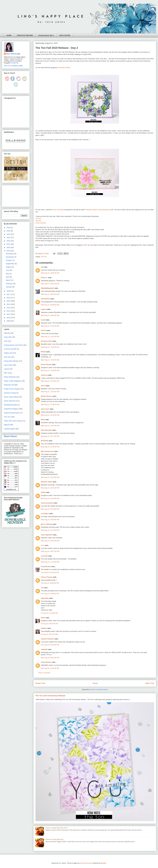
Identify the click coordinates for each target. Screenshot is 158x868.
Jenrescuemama (47, 503)
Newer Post (40, 683)
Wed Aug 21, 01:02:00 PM (50, 415)
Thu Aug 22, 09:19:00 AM (50, 572)
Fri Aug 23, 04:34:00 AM (49, 624)
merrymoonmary (86, 863)
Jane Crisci (45, 409)
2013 (9, 308)
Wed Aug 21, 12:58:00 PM (50, 404)
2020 (9, 247)
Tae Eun (38, 221)
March (9, 280)
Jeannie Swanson (48, 639)
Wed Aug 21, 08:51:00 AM (50, 284)
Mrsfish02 (45, 441)
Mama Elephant (10, 377)
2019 (9, 251)
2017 (9, 294)
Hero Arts (7, 357)
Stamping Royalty (11, 405)
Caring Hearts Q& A (46, 35)
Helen (43, 618)
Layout (6, 369)
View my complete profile (13, 66)
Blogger (104, 863)
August (9, 267)
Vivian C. (44, 278)
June (8, 270)
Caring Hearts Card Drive (13, 345)
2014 (9, 304)
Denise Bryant (46, 364)
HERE (85, 245)
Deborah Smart (47, 482)
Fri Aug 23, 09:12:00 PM (49, 634)
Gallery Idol (8, 353)
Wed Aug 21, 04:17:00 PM (50, 530)
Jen (42, 588)
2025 (9, 231)
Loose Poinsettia (58, 210)
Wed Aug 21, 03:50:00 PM (50, 509)
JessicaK (44, 556)
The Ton (38, 218)
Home (95, 683)
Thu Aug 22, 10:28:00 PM (50, 594)
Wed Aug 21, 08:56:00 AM (50, 294)
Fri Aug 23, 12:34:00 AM (49, 613)
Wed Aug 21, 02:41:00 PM (50, 488)
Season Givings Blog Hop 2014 (56, 828)
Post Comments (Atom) (100, 690)
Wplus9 (7, 425)
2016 (9, 298)
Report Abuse (10, 436)
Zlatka (43, 492)
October (9, 260)
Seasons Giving (10, 393)
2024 (9, 234)
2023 (9, 238)
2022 (9, 241)
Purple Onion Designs (12, 389)
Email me (15, 63)
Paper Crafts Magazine (13, 381)
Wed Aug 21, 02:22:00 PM (50, 477)
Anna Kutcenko (41, 223)
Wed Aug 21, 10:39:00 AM (50, 370)
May (8, 274)
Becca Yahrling (47, 524)
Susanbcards (46, 566)
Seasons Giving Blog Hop (54, 839)
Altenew (7, 333)
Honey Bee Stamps (11, 361)
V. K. (43, 545)
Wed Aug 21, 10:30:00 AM (50, 347)
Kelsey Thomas (47, 577)
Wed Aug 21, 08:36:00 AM (50, 273)
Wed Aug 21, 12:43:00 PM (50, 392)
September (10, 264)
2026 (9, 228)
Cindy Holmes (46, 662)
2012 (9, 311)
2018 (9, 291)
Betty (43, 420)
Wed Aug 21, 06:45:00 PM (50, 541)
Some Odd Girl (10, 401)
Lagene (44, 309)
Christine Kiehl (46, 341)
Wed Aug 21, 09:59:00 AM (50, 315)
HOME (9, 35)
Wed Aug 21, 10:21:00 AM (50, 337)
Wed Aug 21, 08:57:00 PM (50, 551)
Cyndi (43, 320)
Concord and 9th (10, 349)
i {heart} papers (10, 429)
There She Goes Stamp (13, 421)
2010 (9, 318)
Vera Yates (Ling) (13, 54)
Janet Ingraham (47, 535)
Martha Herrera (47, 396)
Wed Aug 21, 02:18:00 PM (50, 447)
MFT (6, 373)
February (10, 284)
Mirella (43, 352)
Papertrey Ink (9, 385)
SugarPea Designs (11, 409)
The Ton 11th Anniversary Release (50, 696)
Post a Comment (44, 673)
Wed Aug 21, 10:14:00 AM (50, 326)
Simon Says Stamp (11, 397)
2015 (9, 301)
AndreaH (44, 649)
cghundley (45, 598)
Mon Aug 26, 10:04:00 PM (50, 668)
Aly (42, 267)
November (10, 257)
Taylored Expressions (12, 413)
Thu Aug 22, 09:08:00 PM (50, 583)
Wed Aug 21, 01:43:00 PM (50, 426)
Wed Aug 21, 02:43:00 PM (50, 498)
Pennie (44, 330)
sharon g (44, 375)
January (9, 287)
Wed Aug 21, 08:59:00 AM (50, 305)
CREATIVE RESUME (25, 35)
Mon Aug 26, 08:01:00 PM (50, 658)
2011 (9, 314)
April (8, 277)
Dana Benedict (46, 430)
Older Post (150, 683)
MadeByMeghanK (47, 288)
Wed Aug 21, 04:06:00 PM (50, 520)
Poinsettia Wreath (64, 68)
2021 (9, 244)
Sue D (43, 386)
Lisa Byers (45, 513)
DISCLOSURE (65, 35)
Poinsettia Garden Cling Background (98, 210)
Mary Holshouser (47, 451)
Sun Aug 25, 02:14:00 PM (50, 645)
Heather (44, 628)
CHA (6, 341)
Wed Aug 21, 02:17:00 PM (50, 436)
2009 (9, 321)
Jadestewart (45, 299)
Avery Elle (8, 337)
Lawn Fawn (8, 365)
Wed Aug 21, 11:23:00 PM (50, 562)
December (10, 254)
